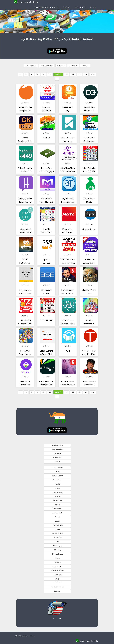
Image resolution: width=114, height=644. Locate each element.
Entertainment (58, 583)
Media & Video (57, 500)
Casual (57, 517)
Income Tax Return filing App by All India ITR (46, 172)
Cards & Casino (58, 476)
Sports (58, 505)
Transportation (58, 509)
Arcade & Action (58, 492)
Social (58, 558)
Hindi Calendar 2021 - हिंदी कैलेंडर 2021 (89, 172)
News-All (85, 65)
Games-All (61, 65)
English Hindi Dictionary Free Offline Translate (68, 202)
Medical (58, 521)
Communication (57, 533)
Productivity (58, 537)
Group (67, 7)
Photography (58, 546)
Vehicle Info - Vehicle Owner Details (89, 263)
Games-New (73, 65)
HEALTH (57, 496)
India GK (46, 138)
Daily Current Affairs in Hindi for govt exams (25, 293)
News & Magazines (58, 570)
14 (73, 74)
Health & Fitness (58, 525)
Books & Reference (57, 587)
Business (58, 562)
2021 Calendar (46, 320)
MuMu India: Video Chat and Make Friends (46, 202)
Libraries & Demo (58, 468)
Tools (57, 542)
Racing (57, 472)
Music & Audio (57, 575)
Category (80, 7)
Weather (58, 484)
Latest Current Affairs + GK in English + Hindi (46, 354)
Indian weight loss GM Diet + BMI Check (25, 232)
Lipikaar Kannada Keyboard (46, 263)
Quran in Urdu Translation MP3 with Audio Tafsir (68, 324)
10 (43, 74)
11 (50, 74)
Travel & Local (58, 566)
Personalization (58, 554)
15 (79, 74)
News (93, 7)
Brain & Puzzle (58, 513)
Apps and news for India (26, 2)
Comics (58, 488)
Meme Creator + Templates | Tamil (89, 385)
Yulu (68, 351)
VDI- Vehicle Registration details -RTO (89, 141)
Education (58, 591)
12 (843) (58, 74)
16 (86, 74)
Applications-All (31, 65)
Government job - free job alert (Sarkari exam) (46, 385)
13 (66, 74)
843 (93, 74)
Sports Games (58, 480)
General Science (89, 229)
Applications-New (47, 65)
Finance (57, 529)
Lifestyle (58, 579)
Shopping (58, 550)
